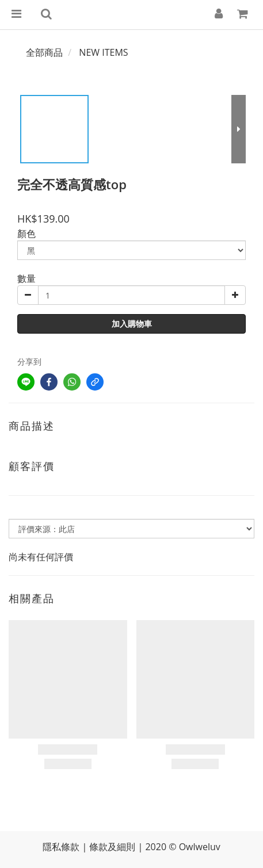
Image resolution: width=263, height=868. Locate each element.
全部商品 (44, 52)
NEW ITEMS (103, 52)
